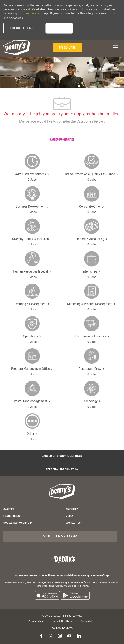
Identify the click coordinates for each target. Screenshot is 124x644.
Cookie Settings (32, 14)
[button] (23, 28)
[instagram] (60, 636)
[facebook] (41, 636)
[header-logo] (17, 48)
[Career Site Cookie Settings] (62, 456)
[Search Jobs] (67, 48)
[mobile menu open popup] (112, 47)
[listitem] (47, 595)
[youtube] (69, 636)
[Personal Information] (62, 470)
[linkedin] (79, 636)
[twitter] (51, 636)
